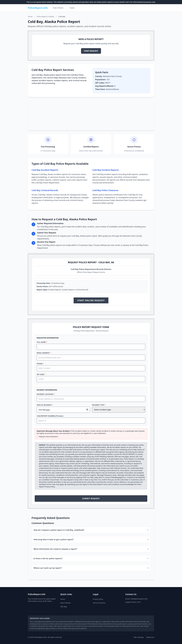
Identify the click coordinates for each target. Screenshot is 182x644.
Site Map (64, 607)
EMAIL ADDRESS (44, 353)
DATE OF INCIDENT (45, 405)
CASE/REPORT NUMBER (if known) (50, 416)
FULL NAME (42, 342)
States (72, 8)
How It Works (58, 8)
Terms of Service (99, 603)
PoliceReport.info (38, 8)
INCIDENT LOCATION (46, 394)
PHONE (40, 364)
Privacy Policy (50, 487)
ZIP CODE (41, 374)
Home (30, 16)
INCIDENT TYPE (99, 405)
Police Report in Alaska (45, 16)
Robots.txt (150, 637)
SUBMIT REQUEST (91, 499)
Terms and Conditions (111, 484)
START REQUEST (91, 51)
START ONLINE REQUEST (91, 300)
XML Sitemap (139, 637)
